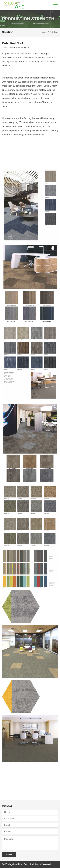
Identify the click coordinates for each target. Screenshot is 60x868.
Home (44, 32)
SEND (9, 855)
